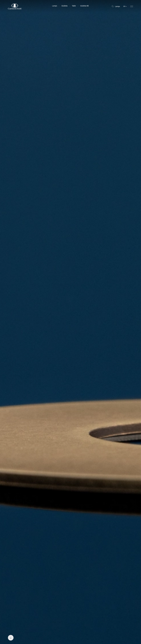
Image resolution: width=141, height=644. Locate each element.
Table (74, 6)
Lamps (116, 6)
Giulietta (64, 6)
